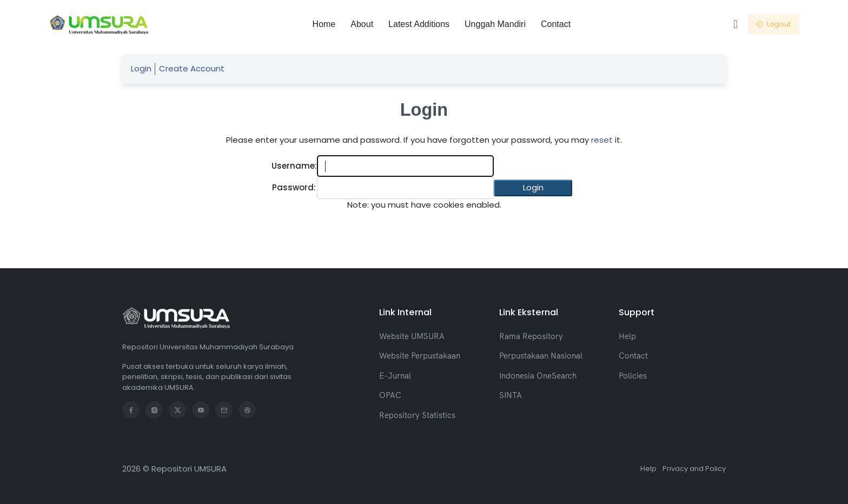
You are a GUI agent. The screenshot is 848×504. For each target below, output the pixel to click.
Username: (294, 166)
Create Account (192, 68)
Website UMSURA (412, 336)
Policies (633, 376)
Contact (556, 24)
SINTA (511, 395)
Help (627, 336)
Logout (773, 24)
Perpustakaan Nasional (541, 356)
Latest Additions (419, 24)
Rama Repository (531, 336)
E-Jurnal (395, 376)
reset (602, 140)
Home (324, 24)
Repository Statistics (417, 415)
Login (141, 68)
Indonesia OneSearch (538, 376)
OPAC (390, 395)
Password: (294, 187)
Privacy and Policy (694, 469)
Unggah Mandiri (495, 24)
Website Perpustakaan (420, 356)
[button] (533, 188)
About (362, 24)
